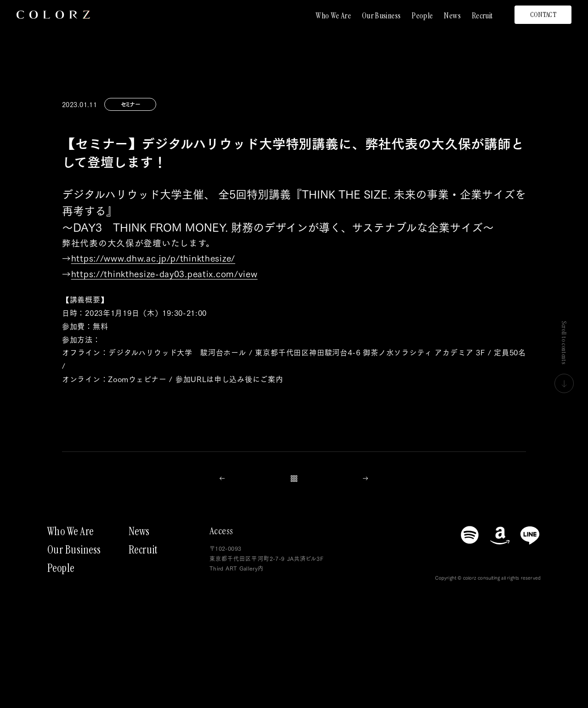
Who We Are (333, 16)
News (452, 16)
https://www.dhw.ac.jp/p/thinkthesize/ (153, 258)
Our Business (381, 16)
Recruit (482, 16)
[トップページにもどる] (53, 15)
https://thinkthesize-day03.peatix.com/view (164, 273)
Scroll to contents (564, 357)
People (422, 16)
